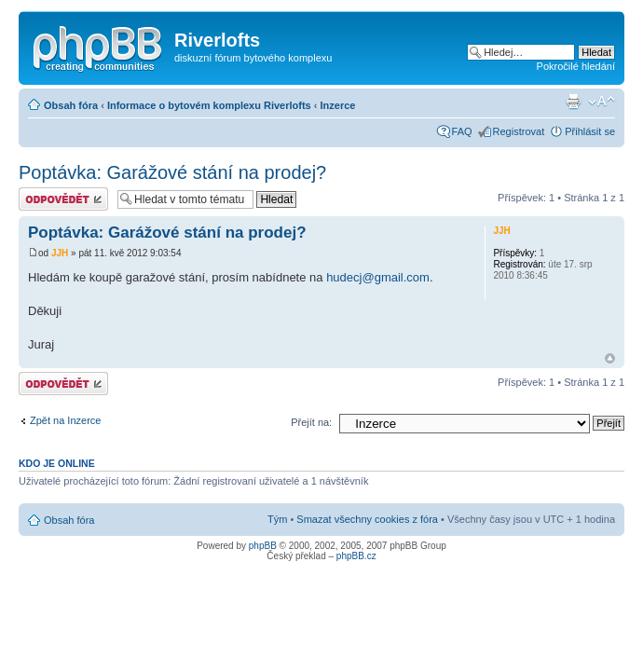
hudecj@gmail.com (378, 277)
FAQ (462, 131)
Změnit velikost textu (602, 102)
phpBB (263, 546)
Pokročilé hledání (576, 66)
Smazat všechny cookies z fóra (367, 519)
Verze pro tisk (573, 102)
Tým (277, 519)
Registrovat (519, 131)
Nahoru (610, 358)
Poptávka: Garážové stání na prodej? (172, 172)
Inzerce (338, 105)
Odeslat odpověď (63, 199)
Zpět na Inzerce (65, 420)
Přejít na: (311, 422)
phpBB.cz (356, 556)
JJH (60, 253)
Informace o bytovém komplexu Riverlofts (209, 105)
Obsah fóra (71, 105)
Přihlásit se (590, 131)
